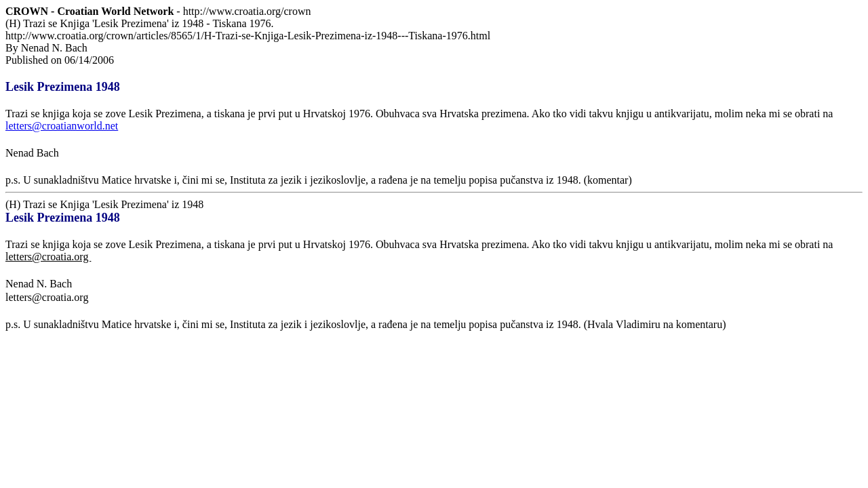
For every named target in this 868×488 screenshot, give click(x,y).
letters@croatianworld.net (62, 126)
